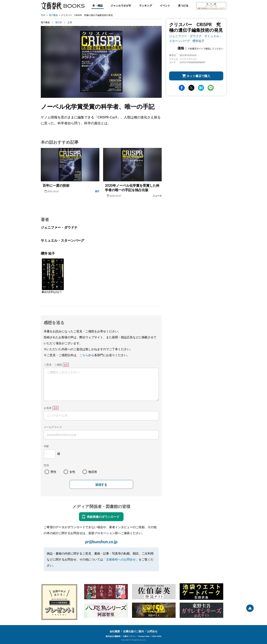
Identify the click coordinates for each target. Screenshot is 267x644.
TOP (43, 15)
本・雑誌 (98, 5)
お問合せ (152, 631)
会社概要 (115, 631)
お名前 (48, 408)
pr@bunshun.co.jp (101, 542)
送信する (101, 485)
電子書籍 (53, 15)
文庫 (70, 22)
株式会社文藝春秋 (113, 636)
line (211, 88)
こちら (84, 355)
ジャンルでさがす (121, 5)
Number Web (144, 636)
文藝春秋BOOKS (63, 6)
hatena (201, 88)
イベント (165, 5)
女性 (72, 472)
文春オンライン (129, 636)
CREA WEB (157, 636)
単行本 (59, 22)
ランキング (146, 5)
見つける (183, 5)
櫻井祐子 (198, 41)
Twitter (191, 88)
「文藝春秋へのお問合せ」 (121, 559)
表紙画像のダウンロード (103, 517)
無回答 (93, 472)
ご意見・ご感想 (53, 365)
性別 (46, 465)
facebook (182, 88)
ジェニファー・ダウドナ (185, 36)
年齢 (46, 446)
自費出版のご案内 (133, 631)
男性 (53, 472)
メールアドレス (53, 427)
